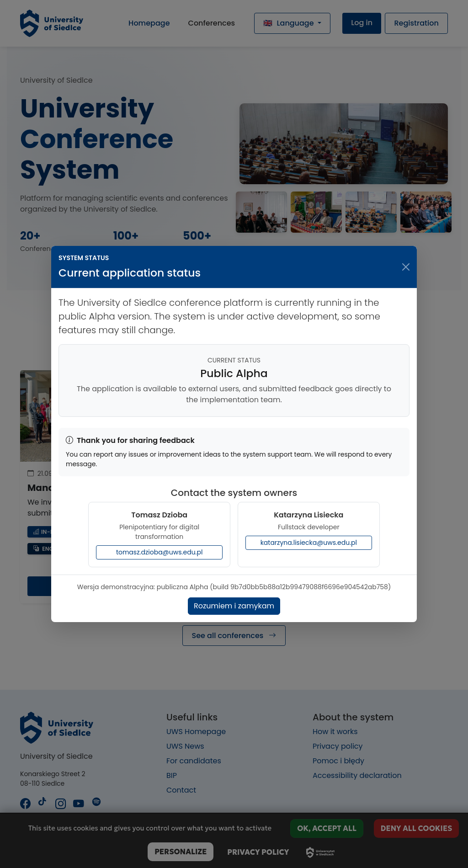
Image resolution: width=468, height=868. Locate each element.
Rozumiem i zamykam (234, 606)
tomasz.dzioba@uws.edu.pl (160, 552)
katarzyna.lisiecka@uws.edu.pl (309, 543)
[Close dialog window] (406, 267)
